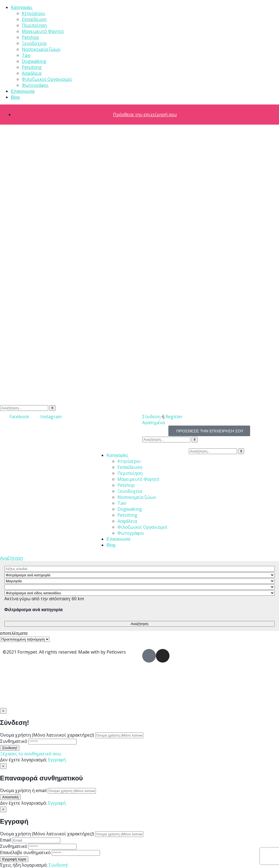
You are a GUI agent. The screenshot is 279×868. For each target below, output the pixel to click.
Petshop (30, 37)
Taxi (26, 55)
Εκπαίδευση (34, 19)
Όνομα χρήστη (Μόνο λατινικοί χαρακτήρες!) (47, 735)
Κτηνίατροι (34, 13)
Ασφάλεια (32, 73)
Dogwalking (34, 61)
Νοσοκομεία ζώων (41, 49)
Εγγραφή (57, 760)
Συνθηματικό (14, 741)
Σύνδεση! (58, 865)
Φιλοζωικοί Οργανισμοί (47, 79)
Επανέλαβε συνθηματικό (25, 852)
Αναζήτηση (11, 558)
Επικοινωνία (23, 91)
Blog (15, 97)
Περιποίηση (34, 25)
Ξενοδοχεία (34, 43)
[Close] (3, 711)
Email (5, 840)
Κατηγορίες (22, 7)
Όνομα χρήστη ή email (23, 790)
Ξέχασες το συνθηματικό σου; (31, 754)
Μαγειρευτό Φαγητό (43, 31)
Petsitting (32, 67)
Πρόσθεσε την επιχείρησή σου (145, 115)
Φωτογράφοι (35, 85)
